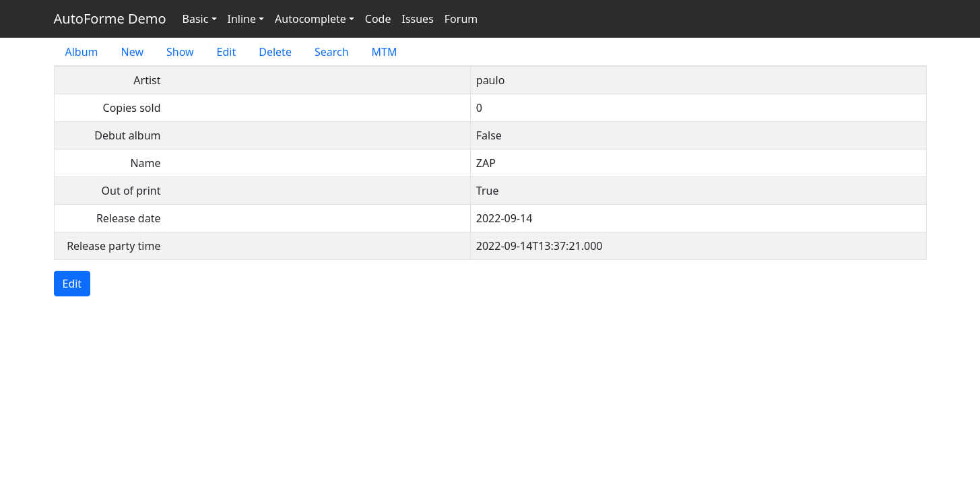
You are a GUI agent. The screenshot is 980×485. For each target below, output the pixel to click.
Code (378, 19)
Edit (227, 52)
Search (332, 52)
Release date (129, 218)
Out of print (131, 191)
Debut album (127, 135)
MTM (385, 52)
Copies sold (132, 108)
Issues (417, 19)
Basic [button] (196, 19)
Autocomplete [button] (311, 19)
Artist (147, 80)
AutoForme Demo (110, 19)
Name (145, 163)
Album (82, 52)
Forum (461, 19)
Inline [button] (242, 19)
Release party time (113, 246)
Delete (275, 52)
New (132, 52)
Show (180, 52)
